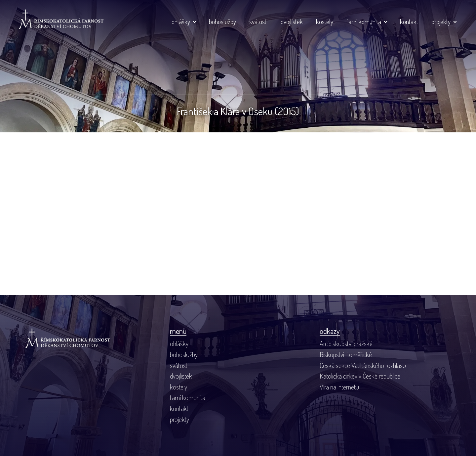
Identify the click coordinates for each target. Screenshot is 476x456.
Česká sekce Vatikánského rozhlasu (363, 365)
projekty (441, 22)
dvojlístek (292, 22)
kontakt (409, 22)
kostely (325, 22)
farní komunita (364, 22)
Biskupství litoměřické (346, 354)
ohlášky (181, 22)
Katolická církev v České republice (360, 376)
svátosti (258, 22)
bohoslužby (222, 22)
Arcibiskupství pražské (346, 343)
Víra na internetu (339, 387)
